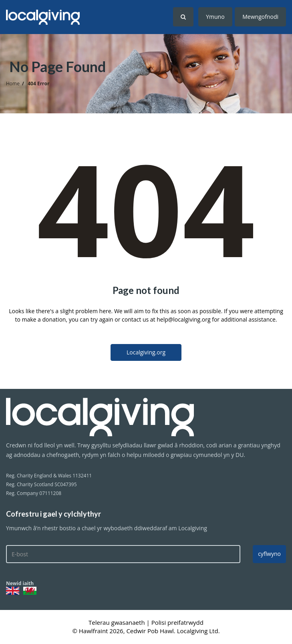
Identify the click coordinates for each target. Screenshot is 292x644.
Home (13, 84)
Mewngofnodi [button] (260, 17)
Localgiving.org (146, 352)
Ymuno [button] (215, 17)
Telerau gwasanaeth (117, 622)
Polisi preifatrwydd (177, 622)
